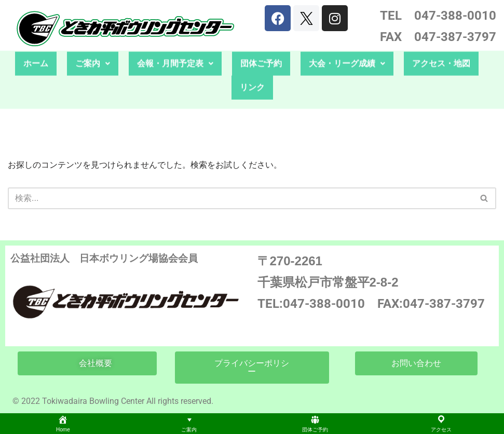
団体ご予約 (261, 48)
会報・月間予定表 (175, 48)
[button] (93, 48)
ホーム (36, 48)
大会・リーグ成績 (347, 48)
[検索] (240, 198)
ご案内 (93, 48)
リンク (252, 72)
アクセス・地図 (441, 48)
